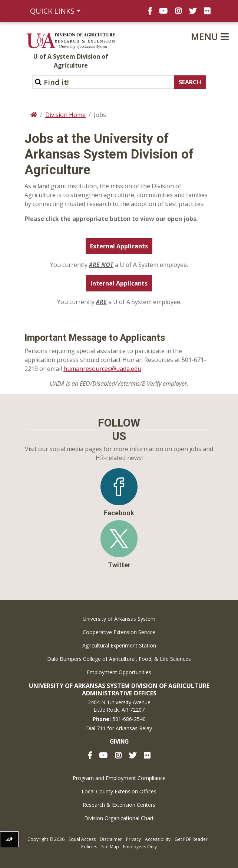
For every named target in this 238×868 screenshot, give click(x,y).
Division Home (65, 115)
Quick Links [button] (52, 11)
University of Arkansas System (119, 619)
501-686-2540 (129, 719)
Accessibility (158, 839)
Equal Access (82, 839)
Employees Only (140, 847)
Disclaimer (111, 839)
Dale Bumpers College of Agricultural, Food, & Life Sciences (119, 659)
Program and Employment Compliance (119, 778)
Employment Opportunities (119, 672)
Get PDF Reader (191, 839)
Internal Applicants (119, 283)
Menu (210, 36)
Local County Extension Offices (119, 791)
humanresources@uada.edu (102, 369)
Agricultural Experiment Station (119, 645)
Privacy (133, 839)
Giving (119, 742)
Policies (89, 847)
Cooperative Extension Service (119, 632)
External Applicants (119, 246)
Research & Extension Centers (119, 805)
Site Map (110, 847)
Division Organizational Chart (119, 818)
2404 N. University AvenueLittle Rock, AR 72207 (119, 706)
